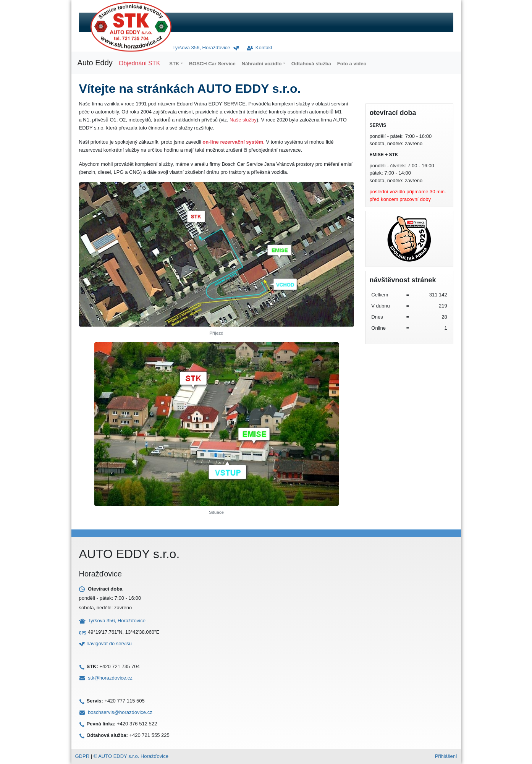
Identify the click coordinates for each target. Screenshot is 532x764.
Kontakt (259, 48)
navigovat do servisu (109, 643)
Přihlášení (446, 756)
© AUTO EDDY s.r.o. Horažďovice (131, 756)
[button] (176, 64)
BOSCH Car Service (212, 64)
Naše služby (243, 120)
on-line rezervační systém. (234, 142)
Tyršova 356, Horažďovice (201, 48)
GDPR (82, 756)
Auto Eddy (95, 63)
